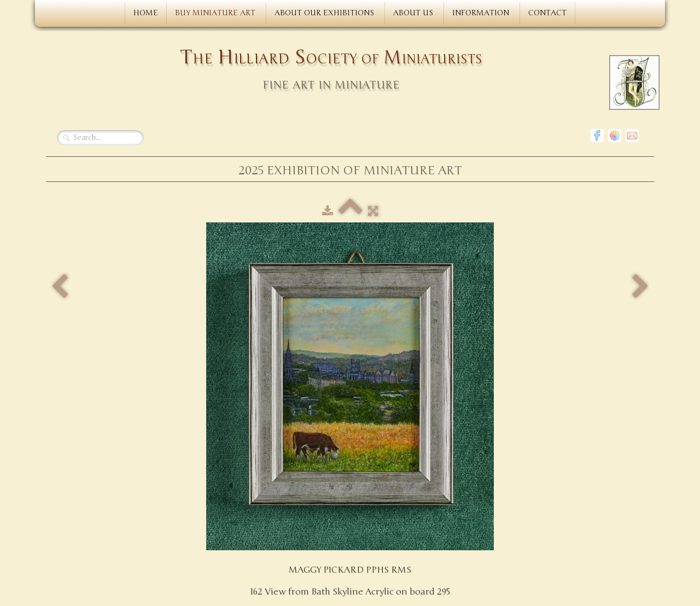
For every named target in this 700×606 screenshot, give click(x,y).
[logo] (348, 70)
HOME (146, 13)
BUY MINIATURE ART (216, 13)
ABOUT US (414, 13)
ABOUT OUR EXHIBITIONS (325, 13)
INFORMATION (482, 13)
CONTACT (547, 13)
